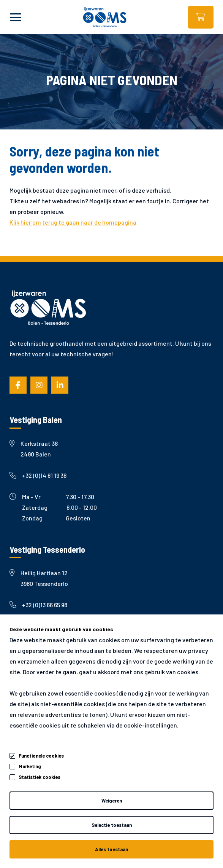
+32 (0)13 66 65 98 (38, 605)
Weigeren (112, 801)
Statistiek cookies (40, 777)
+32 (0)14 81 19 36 (38, 475)
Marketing (30, 766)
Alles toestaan (111, 849)
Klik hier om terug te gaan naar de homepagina (73, 222)
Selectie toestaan (112, 825)
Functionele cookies (41, 755)
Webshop (201, 17)
